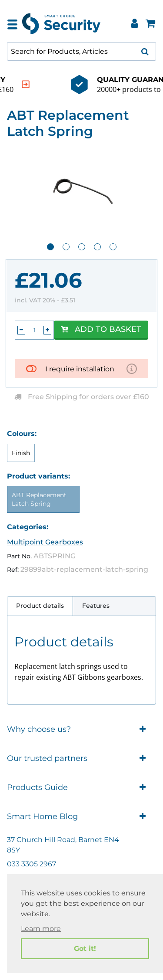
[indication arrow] (143, 84)
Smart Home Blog (81, 817)
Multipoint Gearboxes (45, 542)
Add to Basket (101, 329)
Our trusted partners (81, 759)
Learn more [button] (41, 929)
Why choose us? (81, 729)
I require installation (80, 369)
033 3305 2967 (32, 864)
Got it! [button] (85, 949)
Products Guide (81, 788)
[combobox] (81, 51)
